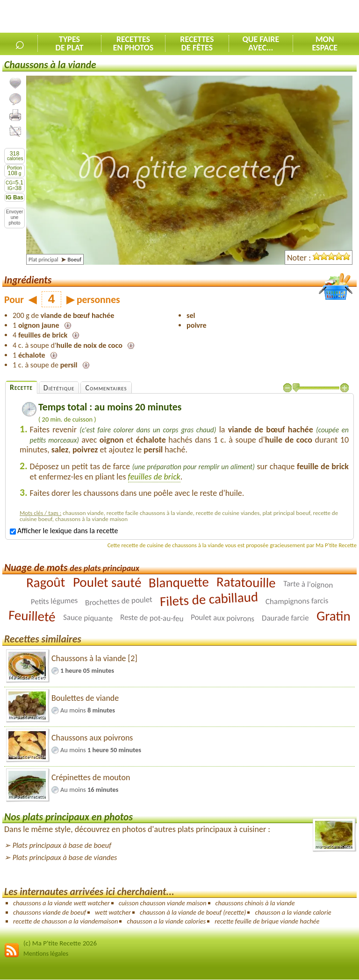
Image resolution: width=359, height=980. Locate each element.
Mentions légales (46, 954)
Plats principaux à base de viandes (65, 857)
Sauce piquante (88, 618)
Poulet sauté (107, 582)
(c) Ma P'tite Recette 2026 (60, 943)
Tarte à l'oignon (308, 584)
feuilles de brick (154, 477)
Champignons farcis (297, 601)
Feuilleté (32, 616)
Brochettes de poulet (118, 601)
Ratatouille (246, 582)
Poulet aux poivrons (223, 618)
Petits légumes (54, 601)
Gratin (334, 616)
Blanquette (179, 582)
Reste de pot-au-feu (152, 618)
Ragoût (46, 582)
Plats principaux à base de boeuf (62, 845)
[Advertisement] (250, 17)
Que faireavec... (261, 43)
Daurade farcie (285, 618)
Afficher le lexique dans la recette (64, 531)
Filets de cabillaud (209, 599)
